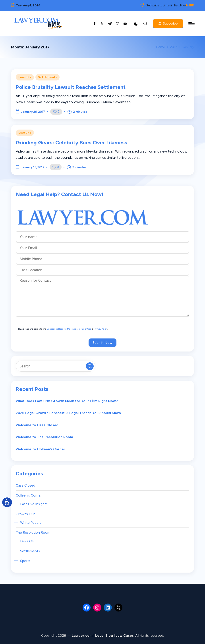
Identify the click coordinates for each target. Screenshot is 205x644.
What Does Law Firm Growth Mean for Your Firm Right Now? (67, 401)
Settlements (47, 77)
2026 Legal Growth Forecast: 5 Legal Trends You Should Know (68, 413)
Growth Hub (26, 514)
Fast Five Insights (34, 504)
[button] (168, 24)
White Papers (31, 523)
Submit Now (102, 343)
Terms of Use (85, 329)
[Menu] (191, 24)
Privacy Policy (101, 329)
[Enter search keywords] (56, 366)
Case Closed (25, 485)
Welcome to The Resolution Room (44, 437)
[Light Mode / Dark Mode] (136, 24)
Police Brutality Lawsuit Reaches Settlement (71, 87)
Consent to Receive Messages (62, 329)
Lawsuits (25, 77)
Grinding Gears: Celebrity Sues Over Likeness (71, 142)
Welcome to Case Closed (37, 425)
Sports (25, 561)
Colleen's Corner (29, 495)
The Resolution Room (33, 532)
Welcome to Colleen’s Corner (41, 449)
